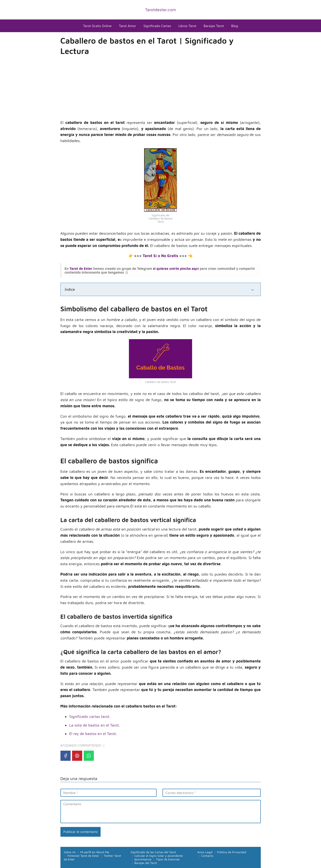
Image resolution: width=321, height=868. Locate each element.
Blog (235, 26)
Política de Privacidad (232, 852)
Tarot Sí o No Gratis (160, 256)
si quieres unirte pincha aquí (175, 269)
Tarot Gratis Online (97, 26)
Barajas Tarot (214, 26)
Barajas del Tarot (146, 863)
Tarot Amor (128, 26)
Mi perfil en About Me (95, 852)
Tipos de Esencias (168, 859)
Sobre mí (70, 852)
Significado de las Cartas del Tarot (153, 852)
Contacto (207, 856)
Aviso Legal (205, 852)
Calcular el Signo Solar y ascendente (159, 856)
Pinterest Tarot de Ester (83, 856)
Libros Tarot (187, 26)
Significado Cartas (157, 26)
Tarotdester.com (161, 10)
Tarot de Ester (81, 269)
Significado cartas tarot (89, 716)
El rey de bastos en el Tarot (93, 734)
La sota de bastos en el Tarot (94, 725)
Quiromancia (143, 859)
